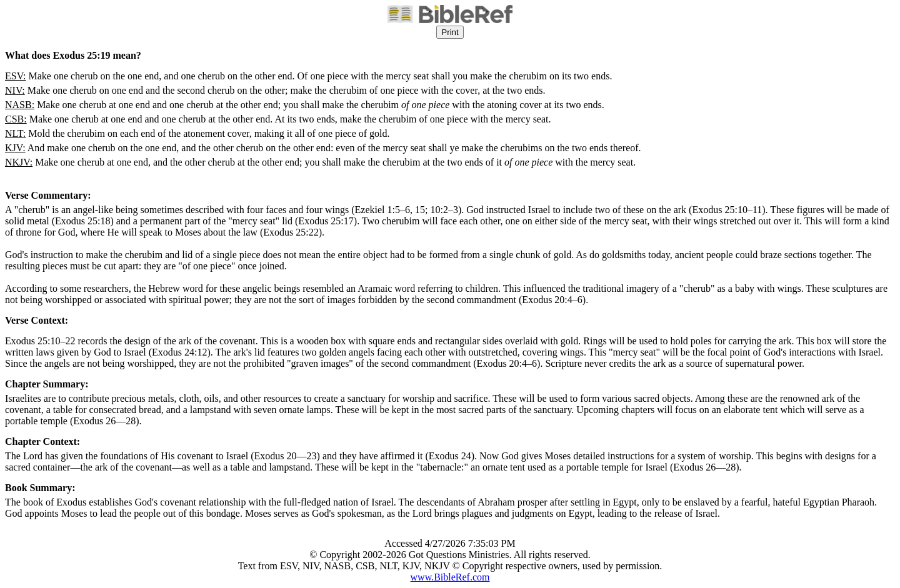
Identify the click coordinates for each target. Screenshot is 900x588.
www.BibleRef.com (450, 577)
